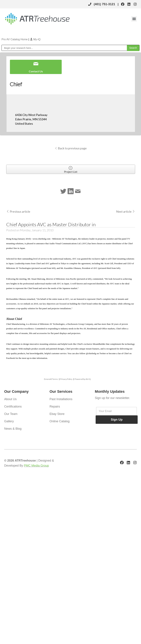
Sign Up (117, 420)
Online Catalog (60, 421)
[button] (134, 19)
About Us (10, 399)
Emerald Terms (51, 379)
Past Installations (61, 399)
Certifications (13, 407)
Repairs (55, 407)
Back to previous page (71, 148)
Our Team (11, 414)
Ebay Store (57, 414)
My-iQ (35, 39)
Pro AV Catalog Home (15, 39)
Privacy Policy (66, 379)
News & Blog (13, 429)
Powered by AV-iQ (83, 379)
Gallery (9, 421)
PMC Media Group (36, 466)
